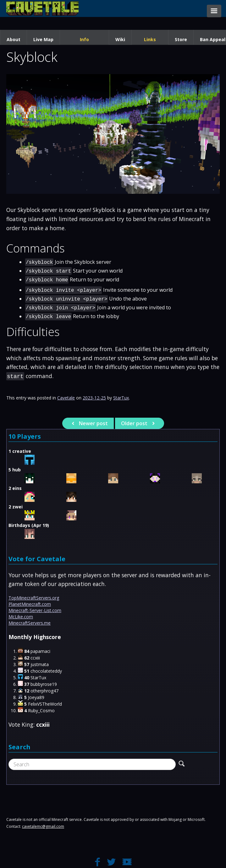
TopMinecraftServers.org (34, 598)
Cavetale (66, 398)
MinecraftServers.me (30, 623)
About (14, 39)
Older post (139, 423)
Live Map (43, 39)
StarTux (121, 398)
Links (150, 39)
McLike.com (21, 617)
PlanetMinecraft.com (30, 604)
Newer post (89, 423)
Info (84, 39)
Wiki (120, 39)
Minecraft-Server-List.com (35, 610)
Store (181, 39)
